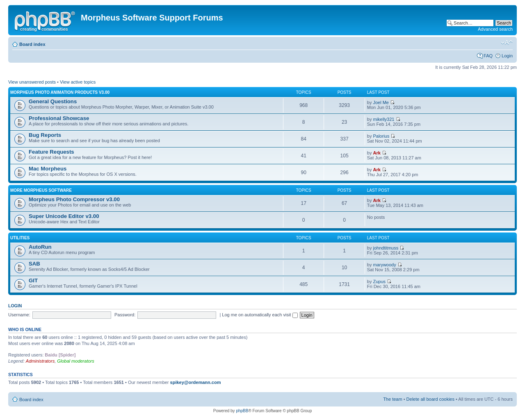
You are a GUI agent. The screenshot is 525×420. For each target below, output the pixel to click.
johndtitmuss (386, 248)
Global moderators (76, 361)
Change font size (507, 43)
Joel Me (381, 102)
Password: (125, 315)
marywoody (384, 265)
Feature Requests (51, 152)
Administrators (40, 361)
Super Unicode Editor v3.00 (64, 216)
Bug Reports (45, 135)
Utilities (20, 238)
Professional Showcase (59, 118)
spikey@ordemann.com (196, 382)
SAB (34, 264)
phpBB (242, 411)
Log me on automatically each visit (260, 315)
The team (393, 399)
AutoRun (40, 247)
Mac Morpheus (48, 169)
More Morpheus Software (41, 190)
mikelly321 (383, 119)
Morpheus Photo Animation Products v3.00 (60, 92)
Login (507, 56)
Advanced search (495, 29)
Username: (19, 315)
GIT (33, 280)
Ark (377, 153)
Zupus (379, 282)
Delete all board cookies (430, 399)
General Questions (53, 101)
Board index (32, 44)
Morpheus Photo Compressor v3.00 (74, 199)
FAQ (488, 56)
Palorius (381, 136)
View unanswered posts (32, 82)
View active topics (78, 82)
